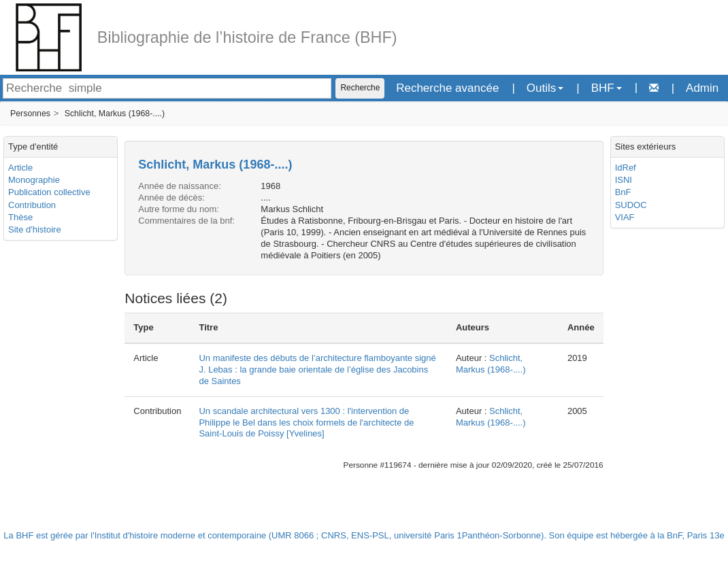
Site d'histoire (35, 229)
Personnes (30, 114)
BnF (623, 192)
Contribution (32, 205)
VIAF (625, 217)
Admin (702, 88)
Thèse (20, 217)
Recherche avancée (447, 88)
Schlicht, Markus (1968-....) (115, 114)
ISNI (624, 180)
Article (20, 168)
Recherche (360, 88)
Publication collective (49, 192)
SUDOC (631, 205)
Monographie (34, 180)
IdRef (626, 168)
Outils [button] (545, 88)
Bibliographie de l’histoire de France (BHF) (247, 37)
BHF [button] (607, 88)
